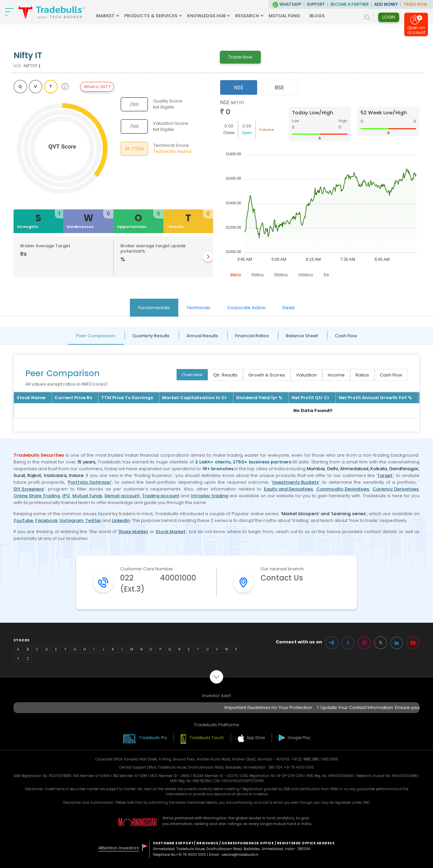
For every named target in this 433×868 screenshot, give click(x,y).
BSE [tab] (279, 87)
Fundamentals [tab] (154, 308)
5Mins (258, 275)
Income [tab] (336, 375)
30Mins (306, 275)
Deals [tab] (289, 308)
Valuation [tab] (306, 375)
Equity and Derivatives (288, 489)
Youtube (413, 643)
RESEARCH (247, 16)
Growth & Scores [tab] (267, 375)
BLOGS (317, 16)
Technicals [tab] (199, 308)
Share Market (133, 532)
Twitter (93, 520)
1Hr (326, 275)
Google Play (299, 738)
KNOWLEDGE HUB (206, 16)
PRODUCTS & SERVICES (151, 16)
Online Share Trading (37, 496)
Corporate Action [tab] (246, 308)
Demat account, (123, 496)
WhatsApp (290, 4)
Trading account (161, 496)
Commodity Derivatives (343, 489)
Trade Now (240, 57)
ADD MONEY (386, 4)
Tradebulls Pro (153, 738)
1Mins (236, 275)
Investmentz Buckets (295, 482)
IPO (66, 496)
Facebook (46, 520)
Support (316, 4)
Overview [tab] (192, 375)
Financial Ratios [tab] (252, 336)
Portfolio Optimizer (89, 482)
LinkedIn (121, 520)
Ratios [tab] (362, 375)
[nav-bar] (9, 12)
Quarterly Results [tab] (151, 336)
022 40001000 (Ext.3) (158, 584)
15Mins (281, 275)
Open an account (416, 30)
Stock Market (170, 532)
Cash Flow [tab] (346, 336)
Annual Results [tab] (202, 336)
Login (389, 17)
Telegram (332, 643)
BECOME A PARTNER (350, 4)
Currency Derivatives (395, 489)
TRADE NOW (415, 4)
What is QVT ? (97, 87)
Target (385, 475)
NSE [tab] (239, 87)
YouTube (23, 520)
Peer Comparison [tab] (96, 336)
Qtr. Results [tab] (225, 375)
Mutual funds (87, 496)
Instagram (71, 520)
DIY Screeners (29, 489)
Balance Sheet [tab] (302, 336)
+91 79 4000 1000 (191, 855)
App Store (256, 738)
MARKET (105, 16)
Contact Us (282, 578)
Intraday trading (209, 496)
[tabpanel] (320, 190)
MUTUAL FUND (284, 16)
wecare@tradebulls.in (240, 855)
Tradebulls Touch (207, 738)
